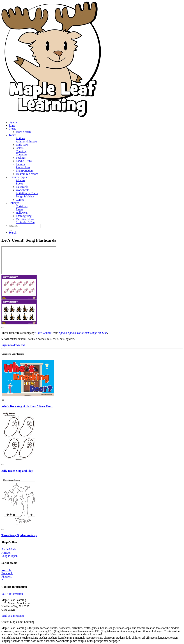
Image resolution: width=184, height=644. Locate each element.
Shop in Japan (10, 556)
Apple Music (9, 549)
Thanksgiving (24, 216)
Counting (21, 151)
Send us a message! (13, 616)
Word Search (23, 132)
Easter (19, 209)
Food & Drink (24, 161)
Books (19, 183)
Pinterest (6, 577)
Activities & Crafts (27, 193)
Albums (20, 180)
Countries (21, 154)
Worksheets (22, 190)
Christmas (22, 206)
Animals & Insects (27, 141)
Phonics (20, 164)
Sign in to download (13, 345)
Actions (20, 138)
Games (20, 200)
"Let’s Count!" (44, 333)
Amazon (6, 553)
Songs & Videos (25, 196)
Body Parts (22, 145)
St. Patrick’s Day (26, 222)
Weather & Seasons (27, 174)
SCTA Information (12, 594)
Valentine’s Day (25, 219)
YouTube (7, 570)
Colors (20, 148)
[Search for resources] (25, 226)
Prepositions (23, 167)
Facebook (7, 573)
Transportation (24, 171)
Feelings (21, 158)
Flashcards (22, 187)
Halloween (22, 213)
